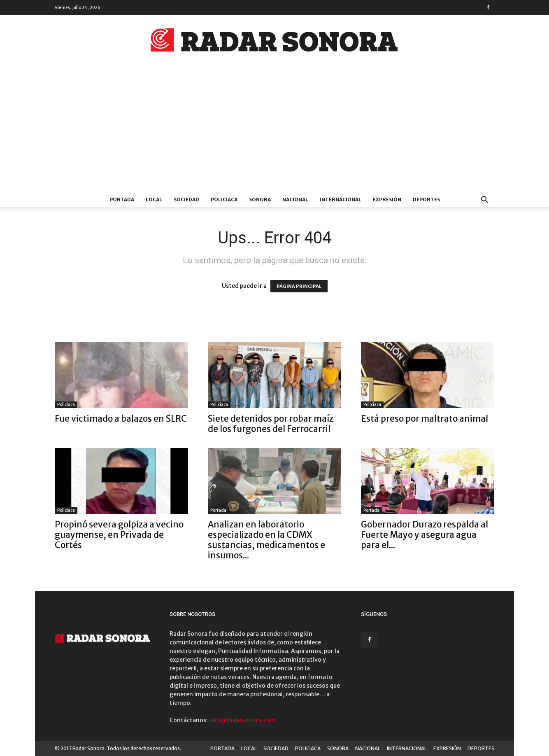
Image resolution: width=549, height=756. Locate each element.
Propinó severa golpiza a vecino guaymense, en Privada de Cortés (119, 535)
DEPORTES (426, 199)
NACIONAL (295, 199)
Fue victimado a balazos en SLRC (121, 419)
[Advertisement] (274, 131)
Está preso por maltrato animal (425, 419)
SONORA (260, 199)
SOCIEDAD (186, 199)
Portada (218, 510)
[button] (484, 201)
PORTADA (122, 199)
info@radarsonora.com (242, 720)
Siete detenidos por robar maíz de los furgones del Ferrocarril (271, 424)
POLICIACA (224, 199)
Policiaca (66, 405)
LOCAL (154, 199)
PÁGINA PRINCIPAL (299, 286)
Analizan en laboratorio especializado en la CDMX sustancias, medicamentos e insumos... (266, 540)
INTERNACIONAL (341, 199)
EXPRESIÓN (387, 199)
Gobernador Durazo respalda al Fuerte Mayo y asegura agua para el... (425, 535)
